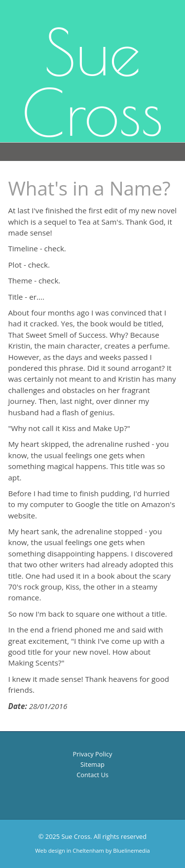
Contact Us (92, 775)
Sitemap (92, 764)
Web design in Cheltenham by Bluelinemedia (92, 850)
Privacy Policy (93, 754)
